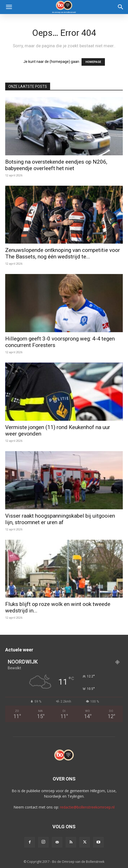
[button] (9, 7)
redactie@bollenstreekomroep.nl (87, 807)
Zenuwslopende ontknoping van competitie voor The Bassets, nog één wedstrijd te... (63, 253)
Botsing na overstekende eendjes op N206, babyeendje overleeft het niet (56, 165)
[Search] (121, 7)
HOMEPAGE (93, 62)
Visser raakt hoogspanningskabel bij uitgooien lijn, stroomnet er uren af (60, 519)
